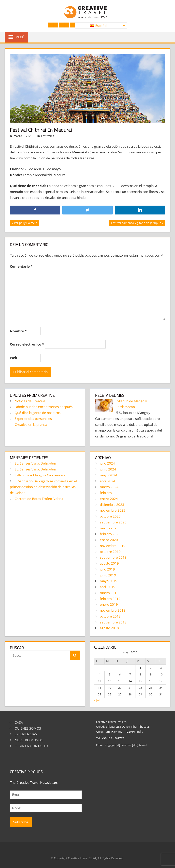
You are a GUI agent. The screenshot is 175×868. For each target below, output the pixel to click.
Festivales (48, 136)
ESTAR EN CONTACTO (31, 746)
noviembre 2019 (113, 546)
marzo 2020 (109, 528)
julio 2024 (107, 463)
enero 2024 (109, 499)
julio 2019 (107, 569)
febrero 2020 (110, 534)
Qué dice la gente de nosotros (38, 413)
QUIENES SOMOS (28, 728)
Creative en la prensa (31, 425)
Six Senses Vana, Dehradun (35, 463)
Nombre (18, 331)
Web (14, 358)
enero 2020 (109, 540)
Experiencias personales (33, 419)
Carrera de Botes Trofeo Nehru (39, 499)
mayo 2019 (109, 581)
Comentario (21, 266)
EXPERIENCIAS (26, 734)
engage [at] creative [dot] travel (126, 745)
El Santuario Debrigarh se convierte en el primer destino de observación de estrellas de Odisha (43, 487)
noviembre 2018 (113, 610)
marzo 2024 (109, 487)
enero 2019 (109, 604)
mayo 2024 (109, 475)
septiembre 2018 (113, 622)
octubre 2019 (110, 552)
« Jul (97, 700)
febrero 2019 (110, 599)
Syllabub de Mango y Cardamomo (40, 475)
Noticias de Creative (30, 401)
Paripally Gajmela (26, 223)
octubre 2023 (110, 516)
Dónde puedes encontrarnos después (44, 407)
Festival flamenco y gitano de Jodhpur (136, 223)
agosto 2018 (109, 628)
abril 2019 (108, 587)
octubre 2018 (110, 616)
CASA (19, 722)
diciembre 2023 (112, 505)
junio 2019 (108, 575)
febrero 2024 (110, 493)
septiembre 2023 (113, 522)
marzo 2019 (109, 593)
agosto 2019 (109, 563)
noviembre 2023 (113, 510)
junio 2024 (108, 469)
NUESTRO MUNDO (29, 740)
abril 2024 (108, 481)
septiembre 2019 (113, 557)
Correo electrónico (27, 344)
